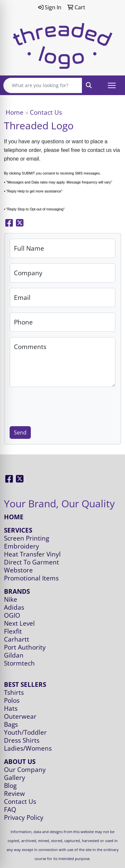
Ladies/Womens (28, 748)
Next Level (19, 623)
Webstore (18, 570)
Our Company (25, 769)
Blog (10, 785)
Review (14, 793)
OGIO (12, 615)
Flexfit (13, 631)
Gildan (14, 655)
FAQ (10, 809)
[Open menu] (112, 85)
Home (15, 112)
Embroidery (22, 546)
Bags (11, 724)
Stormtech (19, 663)
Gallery (15, 777)
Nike (11, 599)
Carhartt (17, 639)
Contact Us (20, 801)
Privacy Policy (24, 817)
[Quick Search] (43, 85)
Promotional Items (31, 578)
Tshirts (14, 692)
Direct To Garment (31, 562)
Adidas (14, 607)
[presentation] (60, 405)
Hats (11, 708)
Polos (12, 700)
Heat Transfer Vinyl (32, 554)
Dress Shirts (22, 740)
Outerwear (20, 716)
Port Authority (25, 647)
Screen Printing (27, 538)
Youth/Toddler (25, 732)
